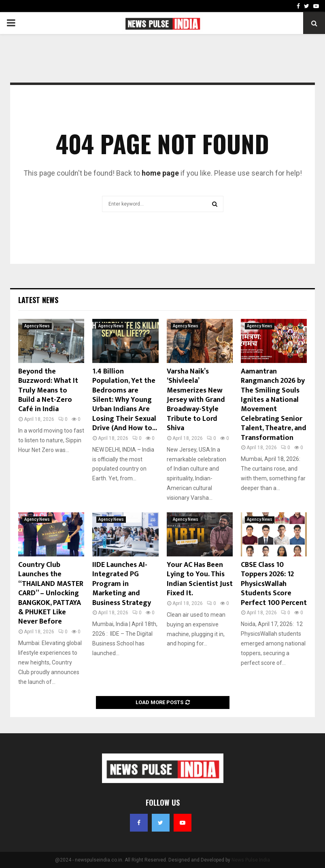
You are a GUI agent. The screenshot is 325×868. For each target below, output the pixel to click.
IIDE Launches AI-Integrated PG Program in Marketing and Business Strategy (122, 584)
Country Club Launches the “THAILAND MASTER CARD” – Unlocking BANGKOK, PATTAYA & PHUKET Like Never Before (51, 593)
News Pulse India (251, 860)
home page (160, 173)
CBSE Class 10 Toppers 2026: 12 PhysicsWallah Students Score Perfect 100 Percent (274, 584)
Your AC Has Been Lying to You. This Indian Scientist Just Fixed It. (200, 579)
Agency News (37, 326)
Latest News (38, 300)
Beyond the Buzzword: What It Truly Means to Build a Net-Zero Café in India (48, 390)
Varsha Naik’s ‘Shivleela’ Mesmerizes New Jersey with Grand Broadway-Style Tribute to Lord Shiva (196, 400)
